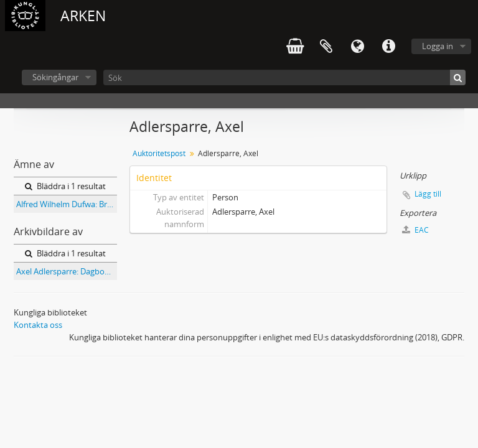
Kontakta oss (38, 325)
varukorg (295, 47)
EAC (415, 230)
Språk (357, 47)
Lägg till (428, 194)
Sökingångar (55, 77)
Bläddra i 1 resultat (65, 186)
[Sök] (284, 77)
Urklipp (326, 47)
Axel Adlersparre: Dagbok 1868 (67, 271)
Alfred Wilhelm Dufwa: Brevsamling (67, 204)
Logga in (438, 46)
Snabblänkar (388, 47)
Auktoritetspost (159, 153)
